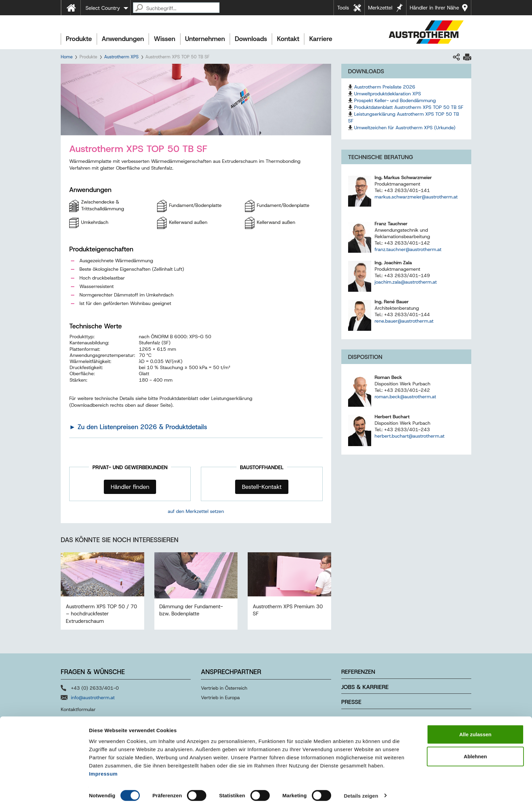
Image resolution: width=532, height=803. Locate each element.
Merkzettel (380, 8)
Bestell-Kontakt (262, 487)
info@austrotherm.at (93, 697)
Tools (343, 8)
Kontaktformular (78, 709)
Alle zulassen (475, 728)
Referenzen (358, 672)
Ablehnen (475, 751)
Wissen (164, 39)
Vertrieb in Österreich (224, 688)
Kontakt (288, 39)
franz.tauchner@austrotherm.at (408, 249)
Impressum (103, 768)
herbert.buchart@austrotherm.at (410, 436)
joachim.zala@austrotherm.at (406, 282)
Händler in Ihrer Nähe (434, 8)
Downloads (251, 39)
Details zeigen (361, 790)
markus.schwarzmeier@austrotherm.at (416, 197)
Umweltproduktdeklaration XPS (388, 94)
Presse (351, 702)
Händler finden (130, 487)
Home (67, 57)
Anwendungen (123, 39)
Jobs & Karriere (365, 687)
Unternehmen (205, 39)
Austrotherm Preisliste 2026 (385, 87)
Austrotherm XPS (121, 57)
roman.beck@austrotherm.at (405, 397)
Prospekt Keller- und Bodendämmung (395, 100)
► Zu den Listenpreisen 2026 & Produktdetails (138, 427)
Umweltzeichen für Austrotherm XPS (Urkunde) (405, 128)
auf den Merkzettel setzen (196, 511)
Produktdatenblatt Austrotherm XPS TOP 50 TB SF (409, 107)
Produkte (79, 39)
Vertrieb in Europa (220, 697)
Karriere (321, 39)
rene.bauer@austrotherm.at (404, 321)
